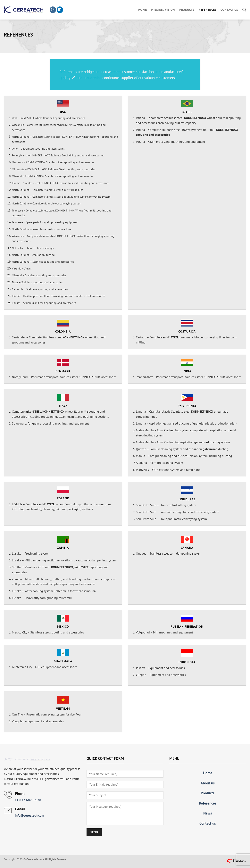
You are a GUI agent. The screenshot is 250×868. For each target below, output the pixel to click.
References (207, 10)
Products (187, 10)
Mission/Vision (163, 10)
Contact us (229, 10)
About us (208, 783)
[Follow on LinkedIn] (60, 10)
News (208, 813)
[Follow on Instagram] (53, 10)
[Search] (244, 10)
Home (142, 10)
